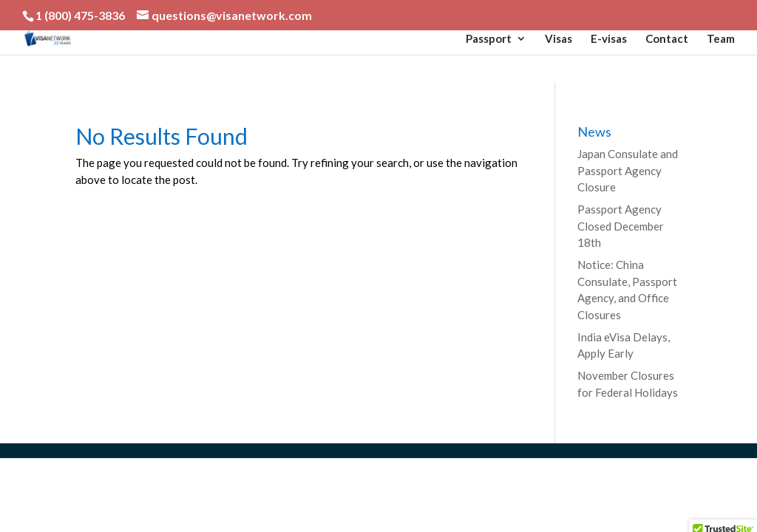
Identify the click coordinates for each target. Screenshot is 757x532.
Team (721, 39)
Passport (489, 39)
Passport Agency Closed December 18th (621, 226)
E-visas (609, 39)
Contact (667, 39)
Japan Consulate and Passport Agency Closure (628, 170)
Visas (559, 39)
